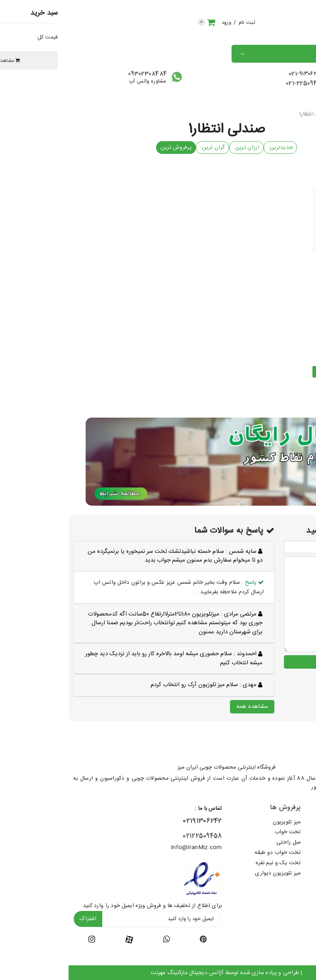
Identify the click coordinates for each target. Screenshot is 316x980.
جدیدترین (212, 148)
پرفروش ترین (107, 148)
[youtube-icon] (98, 940)
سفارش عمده (296, 853)
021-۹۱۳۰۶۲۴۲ (237, 75)
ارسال (263, 661)
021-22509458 (237, 84)
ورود (158, 23)
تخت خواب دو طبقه (209, 853)
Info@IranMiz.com (128, 847)
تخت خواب (219, 832)
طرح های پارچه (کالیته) (284, 832)
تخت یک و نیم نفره (210, 863)
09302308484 (79, 75)
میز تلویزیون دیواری (209, 873)
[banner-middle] (158, 462)
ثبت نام (178, 23)
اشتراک (19, 918)
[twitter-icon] (135, 940)
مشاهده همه (184, 706)
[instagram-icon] (23, 940)
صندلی (278, 115)
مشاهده (277, 372)
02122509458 (133, 835)
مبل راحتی (220, 842)
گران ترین (144, 148)
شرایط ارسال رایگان (289, 822)
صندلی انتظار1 (247, 115)
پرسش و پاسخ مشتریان (284, 873)
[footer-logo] (282, 744)
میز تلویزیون (218, 822)
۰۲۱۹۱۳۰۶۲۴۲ (134, 821)
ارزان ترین (178, 148)
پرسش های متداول (289, 863)
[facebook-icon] (61, 939)
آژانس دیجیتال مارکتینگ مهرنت (119, 972)
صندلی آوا (277, 269)
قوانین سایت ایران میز (285, 842)
